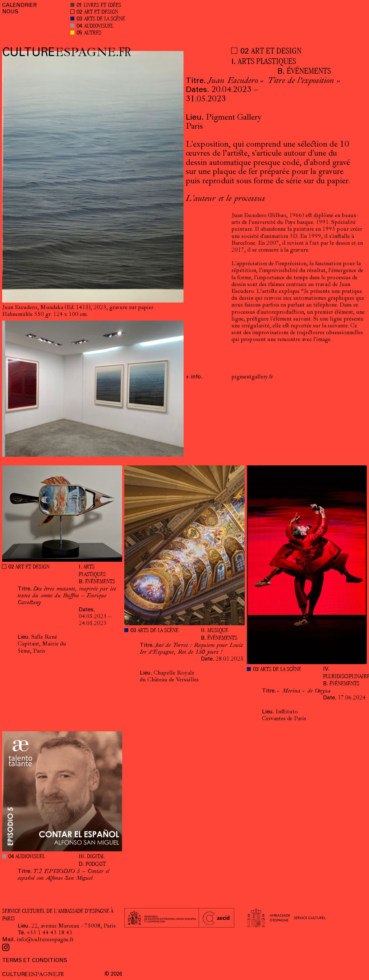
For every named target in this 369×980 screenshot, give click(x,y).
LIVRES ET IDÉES (102, 6)
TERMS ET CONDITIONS (35, 961)
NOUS (10, 12)
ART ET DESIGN (101, 12)
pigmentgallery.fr (252, 377)
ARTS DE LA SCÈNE (105, 19)
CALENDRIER (19, 6)
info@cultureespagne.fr (45, 940)
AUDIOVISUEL (99, 26)
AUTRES (93, 33)
